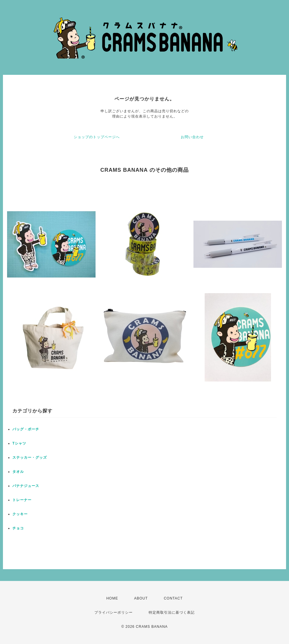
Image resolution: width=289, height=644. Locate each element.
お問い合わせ (192, 137)
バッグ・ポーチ (26, 429)
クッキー (20, 514)
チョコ (18, 528)
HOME (112, 598)
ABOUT (141, 598)
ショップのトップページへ (97, 137)
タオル (18, 472)
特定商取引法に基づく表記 (172, 612)
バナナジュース (26, 486)
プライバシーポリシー (114, 612)
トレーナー (22, 500)
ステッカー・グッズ (30, 458)
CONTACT (173, 598)
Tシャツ (19, 443)
